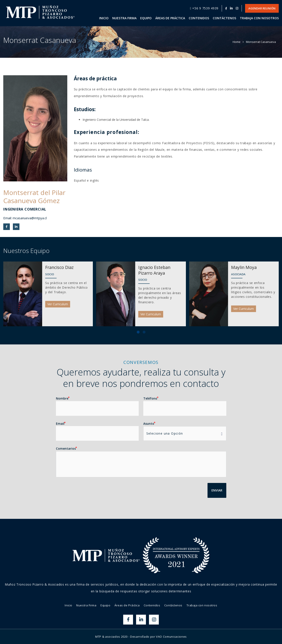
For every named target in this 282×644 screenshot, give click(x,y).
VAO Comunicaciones (171, 637)
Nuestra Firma (86, 605)
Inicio (68, 605)
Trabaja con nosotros (202, 605)
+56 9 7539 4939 (204, 8)
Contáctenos (173, 605)
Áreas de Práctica (127, 605)
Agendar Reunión (262, 8)
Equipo (105, 605)
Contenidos (152, 605)
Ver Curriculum (58, 304)
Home (237, 42)
